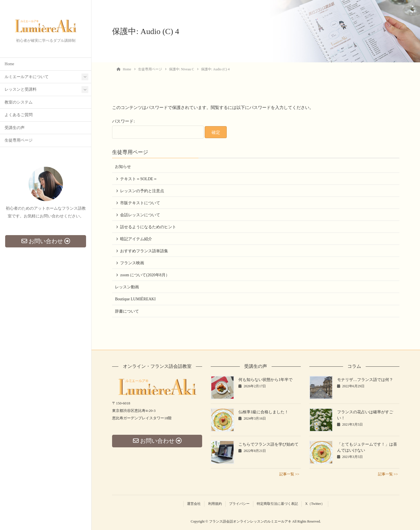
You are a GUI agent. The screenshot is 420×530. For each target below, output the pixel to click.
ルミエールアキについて (27, 77)
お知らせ (123, 167)
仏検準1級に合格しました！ (263, 412)
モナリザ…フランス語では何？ (365, 380)
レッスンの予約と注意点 (142, 191)
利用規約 (215, 504)
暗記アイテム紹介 (136, 239)
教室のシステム (19, 103)
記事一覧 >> (289, 474)
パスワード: (158, 129)
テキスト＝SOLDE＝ (139, 179)
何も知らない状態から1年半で (265, 380)
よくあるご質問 (19, 115)
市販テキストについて (140, 203)
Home (9, 64)
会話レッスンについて (140, 215)
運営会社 (194, 504)
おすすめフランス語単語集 (144, 251)
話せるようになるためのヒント (148, 227)
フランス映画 (132, 263)
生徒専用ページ (19, 141)
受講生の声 (15, 128)
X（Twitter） (315, 504)
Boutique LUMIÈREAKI (135, 299)
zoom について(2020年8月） (145, 275)
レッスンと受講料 (21, 90)
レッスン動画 (127, 287)
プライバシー (239, 504)
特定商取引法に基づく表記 (277, 504)
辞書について (127, 311)
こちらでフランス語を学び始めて (268, 444)
